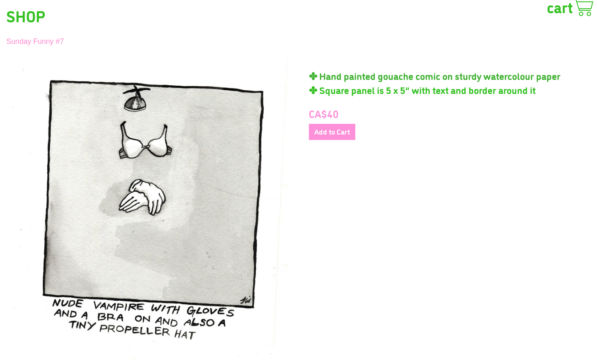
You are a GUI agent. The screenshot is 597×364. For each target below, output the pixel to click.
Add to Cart (332, 131)
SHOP (26, 15)
